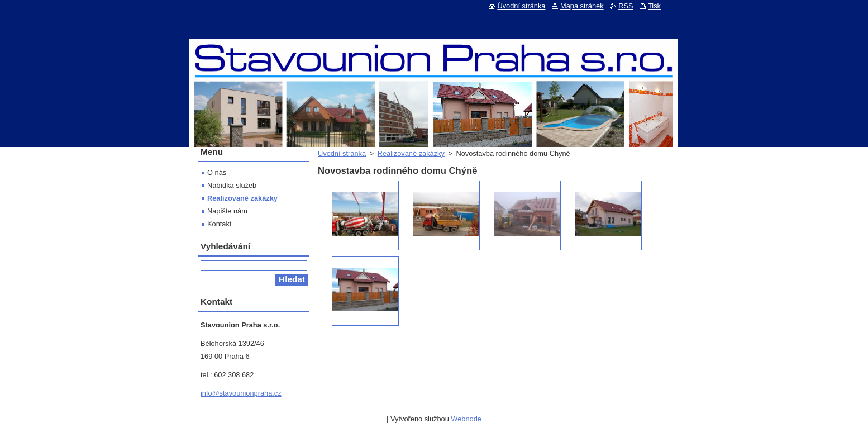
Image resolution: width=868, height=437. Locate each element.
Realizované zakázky (411, 153)
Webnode (466, 419)
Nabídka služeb (232, 185)
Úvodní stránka (342, 153)
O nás (217, 172)
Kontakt (219, 224)
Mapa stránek (582, 6)
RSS (626, 6)
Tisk (654, 6)
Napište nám (227, 211)
